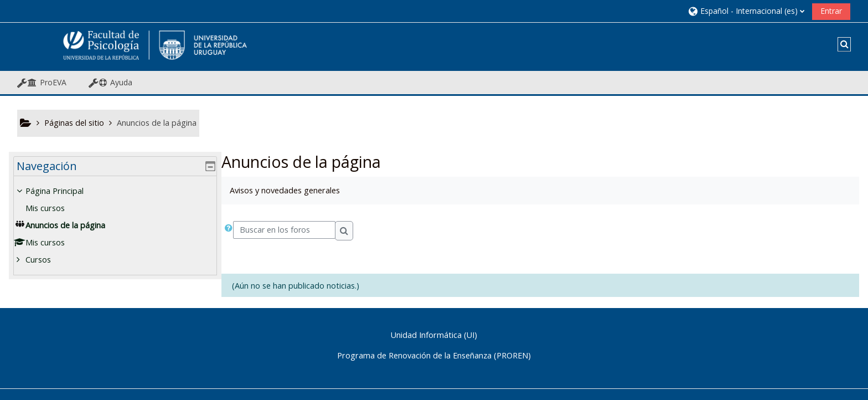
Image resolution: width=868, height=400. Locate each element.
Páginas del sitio (74, 123)
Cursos (46, 260)
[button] (746, 11)
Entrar (831, 11)
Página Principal (62, 191)
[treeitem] (115, 225)
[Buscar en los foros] (284, 230)
